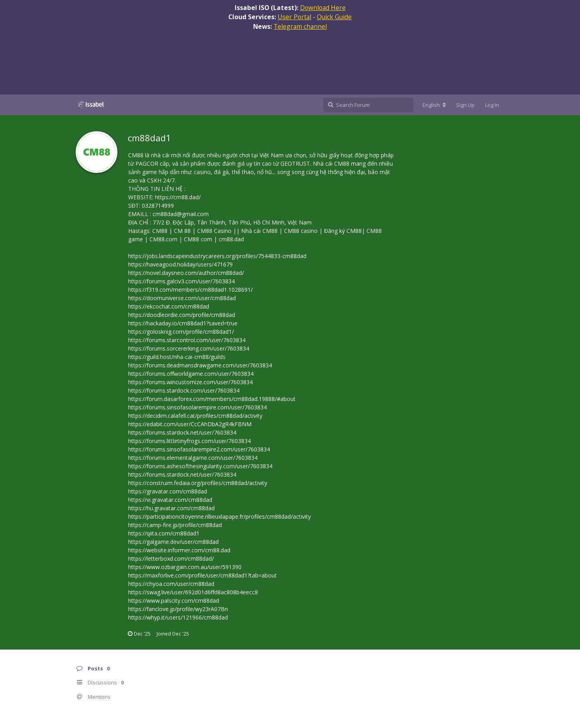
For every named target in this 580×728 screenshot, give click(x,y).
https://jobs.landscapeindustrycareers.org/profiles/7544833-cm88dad (217, 256)
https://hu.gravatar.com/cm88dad (171, 508)
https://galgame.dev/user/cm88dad (173, 542)
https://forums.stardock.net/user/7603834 (182, 432)
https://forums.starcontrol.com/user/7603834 (187, 340)
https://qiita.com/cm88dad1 (164, 533)
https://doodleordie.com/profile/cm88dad (182, 315)
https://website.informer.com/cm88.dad (179, 550)
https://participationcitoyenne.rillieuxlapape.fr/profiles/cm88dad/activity (220, 516)
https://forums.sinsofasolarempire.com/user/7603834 (197, 407)
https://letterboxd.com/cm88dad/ (171, 559)
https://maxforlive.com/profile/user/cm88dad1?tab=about (202, 575)
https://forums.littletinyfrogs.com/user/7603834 (189, 441)
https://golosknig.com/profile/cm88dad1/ (181, 332)
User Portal (294, 17)
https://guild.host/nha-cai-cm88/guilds (177, 357)
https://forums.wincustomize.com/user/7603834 (190, 382)
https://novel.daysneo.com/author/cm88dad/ (186, 273)
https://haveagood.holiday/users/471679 (180, 264)
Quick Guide (334, 17)
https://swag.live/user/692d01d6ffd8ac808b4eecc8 (193, 592)
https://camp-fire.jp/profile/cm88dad (175, 525)
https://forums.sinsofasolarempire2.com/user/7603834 (199, 449)
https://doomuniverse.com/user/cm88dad (182, 298)
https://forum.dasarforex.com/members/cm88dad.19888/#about (212, 399)
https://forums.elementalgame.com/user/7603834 (193, 458)
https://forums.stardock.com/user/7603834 (184, 390)
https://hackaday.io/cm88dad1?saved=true (183, 323)
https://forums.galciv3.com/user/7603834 (181, 281)
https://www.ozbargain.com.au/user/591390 (185, 567)
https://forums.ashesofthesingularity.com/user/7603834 (200, 466)
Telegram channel (300, 26)
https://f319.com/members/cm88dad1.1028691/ (190, 290)
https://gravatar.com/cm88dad (168, 491)
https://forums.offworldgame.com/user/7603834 (191, 374)
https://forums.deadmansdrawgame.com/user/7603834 (200, 365)
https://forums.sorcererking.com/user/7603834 (189, 348)
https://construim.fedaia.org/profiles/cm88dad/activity (198, 483)
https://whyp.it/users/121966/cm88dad (178, 617)
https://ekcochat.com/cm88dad (169, 306)
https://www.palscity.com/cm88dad (174, 601)
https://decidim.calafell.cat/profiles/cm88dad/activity (195, 416)
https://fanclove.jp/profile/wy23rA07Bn (178, 609)
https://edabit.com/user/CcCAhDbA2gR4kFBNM (190, 424)
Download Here (323, 8)
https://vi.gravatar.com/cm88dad (170, 500)
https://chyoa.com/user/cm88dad (171, 584)
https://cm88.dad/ (178, 197)
